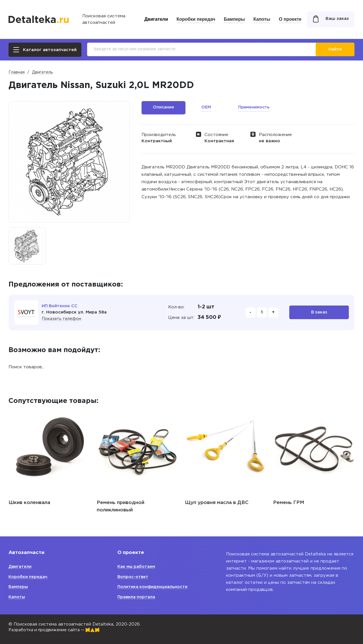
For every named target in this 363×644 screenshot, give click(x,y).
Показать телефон (62, 319)
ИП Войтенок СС (61, 306)
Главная (17, 72)
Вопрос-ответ (134, 577)
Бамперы (234, 19)
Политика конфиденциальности (153, 587)
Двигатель (42, 72)
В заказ (319, 312)
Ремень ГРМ (289, 503)
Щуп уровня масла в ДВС (217, 503)
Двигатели (156, 19)
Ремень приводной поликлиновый (121, 506)
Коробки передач (196, 19)
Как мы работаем (137, 567)
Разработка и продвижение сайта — (57, 630)
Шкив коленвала (29, 503)
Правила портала (137, 597)
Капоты (262, 19)
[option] (27, 246)
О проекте (290, 19)
